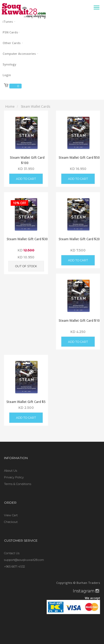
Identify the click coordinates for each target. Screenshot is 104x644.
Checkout (11, 522)
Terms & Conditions (18, 484)
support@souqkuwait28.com (24, 560)
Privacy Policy (14, 477)
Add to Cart (26, 179)
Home (10, 106)
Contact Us (12, 553)
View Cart (11, 515)
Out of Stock (26, 266)
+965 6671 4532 (15, 567)
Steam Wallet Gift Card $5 (26, 402)
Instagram (86, 591)
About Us (11, 471)
